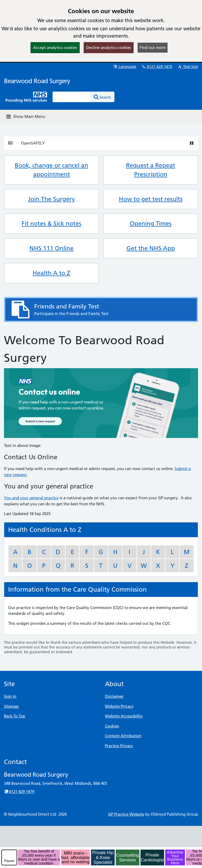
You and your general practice (31, 498)
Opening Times (151, 223)
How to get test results (151, 199)
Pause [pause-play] (9, 861)
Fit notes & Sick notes (51, 223)
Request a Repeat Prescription (151, 170)
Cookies (112, 726)
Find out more (153, 48)
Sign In (10, 696)
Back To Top (15, 716)
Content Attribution (123, 736)
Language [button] (125, 67)
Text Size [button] (188, 67)
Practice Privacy (119, 746)
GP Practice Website (126, 814)
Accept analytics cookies (55, 48)
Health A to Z (51, 273)
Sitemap (11, 706)
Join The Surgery (52, 199)
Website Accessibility (124, 716)
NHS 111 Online (52, 248)
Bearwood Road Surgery (37, 81)
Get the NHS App (151, 248)
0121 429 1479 (157, 67)
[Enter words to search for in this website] (72, 97)
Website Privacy (119, 706)
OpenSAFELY (33, 143)
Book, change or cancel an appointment (51, 170)
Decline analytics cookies (109, 48)
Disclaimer (114, 696)
